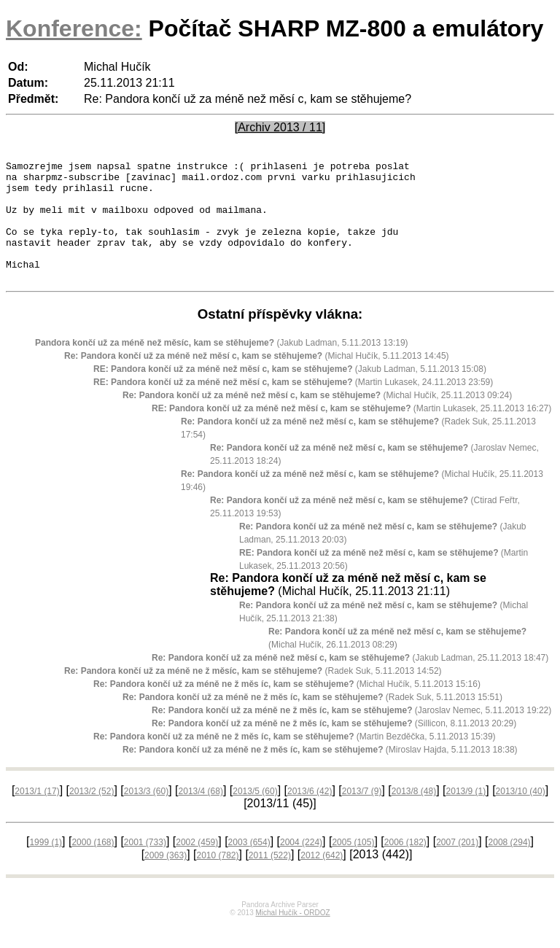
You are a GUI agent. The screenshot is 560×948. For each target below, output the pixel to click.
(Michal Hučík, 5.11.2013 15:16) (287, 708)
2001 (145, 866)
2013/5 (255, 815)
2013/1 (37, 815)
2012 (322, 879)
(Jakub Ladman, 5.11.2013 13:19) (222, 367)
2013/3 (146, 815)
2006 (405, 866)
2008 (510, 866)
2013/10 (521, 815)
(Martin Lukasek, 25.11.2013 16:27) (351, 432)
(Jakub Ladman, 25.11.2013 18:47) (350, 682)
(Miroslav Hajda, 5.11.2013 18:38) (320, 774)
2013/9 (466, 815)
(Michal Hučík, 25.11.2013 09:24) (317, 419)
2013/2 (92, 815)
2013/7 (362, 815)
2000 (93, 866)
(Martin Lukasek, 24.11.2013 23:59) (293, 406)
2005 (353, 866)
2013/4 (201, 815)
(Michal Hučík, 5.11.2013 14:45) (257, 380)
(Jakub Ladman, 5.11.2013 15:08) (290, 393)
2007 (457, 866)
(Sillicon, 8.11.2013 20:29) (334, 747)
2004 (301, 866)
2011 (270, 879)
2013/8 (414, 815)
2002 (197, 866)
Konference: (74, 28)
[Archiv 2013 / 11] (280, 127)
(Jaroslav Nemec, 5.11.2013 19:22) (351, 734)
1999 (46, 866)
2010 (217, 879)
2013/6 (310, 815)
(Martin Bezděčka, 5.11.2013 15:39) (295, 761)
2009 (166, 879)
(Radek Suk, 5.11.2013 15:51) (312, 721)
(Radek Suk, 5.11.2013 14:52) (253, 695)
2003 (249, 866)
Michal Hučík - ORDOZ (292, 937)
